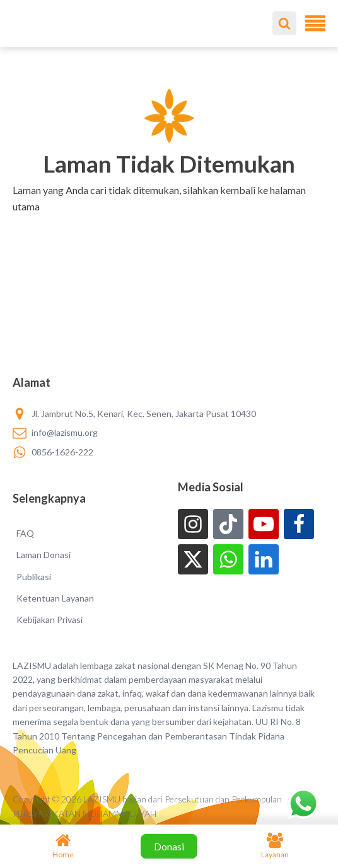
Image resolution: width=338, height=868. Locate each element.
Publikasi (34, 577)
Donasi (169, 846)
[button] (169, 222)
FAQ (25, 533)
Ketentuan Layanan (55, 598)
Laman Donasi (44, 555)
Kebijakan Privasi (50, 620)
